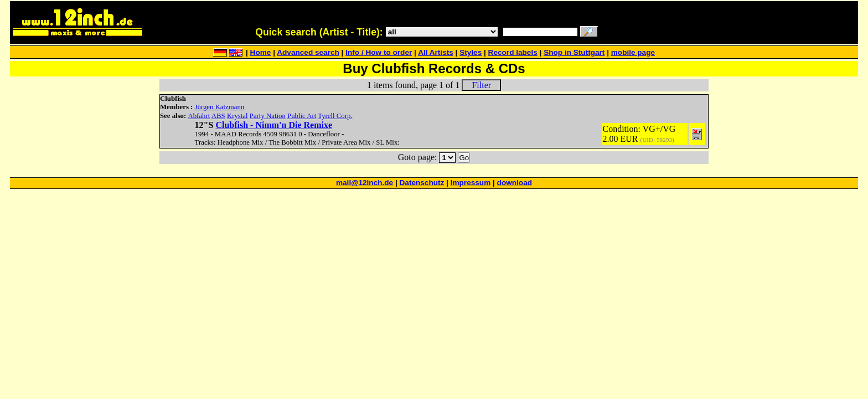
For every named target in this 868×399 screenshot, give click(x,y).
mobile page (633, 52)
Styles (471, 52)
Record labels (513, 52)
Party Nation (268, 116)
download (515, 183)
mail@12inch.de (365, 183)
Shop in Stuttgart (574, 52)
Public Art (302, 116)
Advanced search (308, 52)
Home (261, 52)
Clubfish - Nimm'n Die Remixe (274, 125)
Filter (481, 85)
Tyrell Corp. (335, 116)
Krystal (237, 116)
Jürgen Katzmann (220, 107)
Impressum (471, 183)
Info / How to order (379, 52)
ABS (218, 116)
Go (464, 158)
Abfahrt (199, 116)
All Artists (436, 52)
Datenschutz (422, 183)
